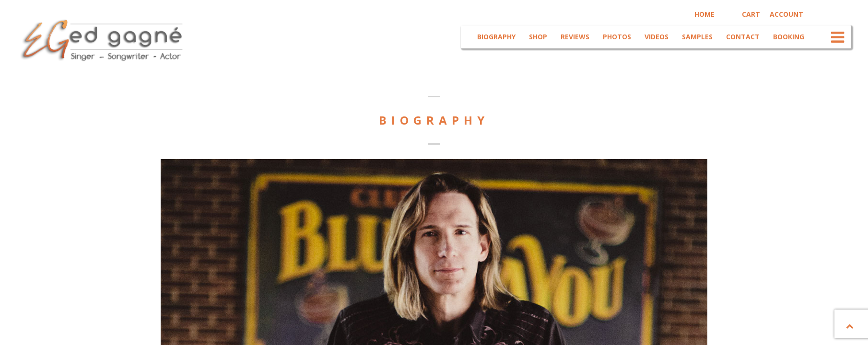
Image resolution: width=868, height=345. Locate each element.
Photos (616, 37)
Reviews (574, 37)
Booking (788, 37)
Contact (742, 37)
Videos (656, 37)
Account (786, 14)
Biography (495, 37)
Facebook (821, 13)
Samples (696, 37)
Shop (537, 37)
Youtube (838, 13)
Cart (750, 14)
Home (704, 14)
